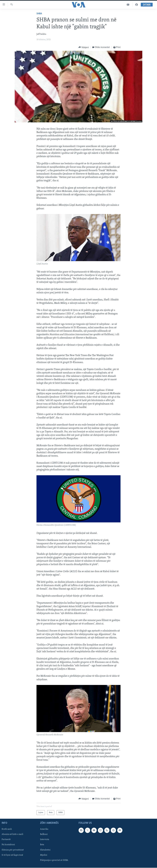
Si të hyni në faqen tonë (12, 855)
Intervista (45, 840)
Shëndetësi (45, 850)
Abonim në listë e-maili (12, 834)
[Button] (84, 47)
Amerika (44, 829)
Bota (42, 845)
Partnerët (6, 840)
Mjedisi (44, 855)
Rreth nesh (7, 829)
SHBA (39, 14)
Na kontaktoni (8, 845)
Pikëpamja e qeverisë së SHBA (54, 860)
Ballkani (44, 834)
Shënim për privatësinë (13, 850)
